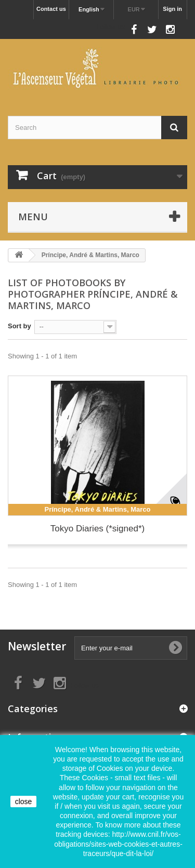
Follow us (110, 27)
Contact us (51, 9)
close (24, 802)
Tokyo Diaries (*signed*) (97, 529)
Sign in (172, 9)
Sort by (19, 326)
